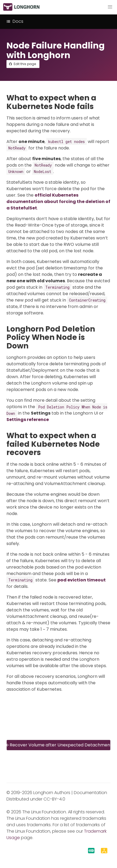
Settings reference (28, 420)
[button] (110, 7)
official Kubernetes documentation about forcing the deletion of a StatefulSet (58, 202)
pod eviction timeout (82, 580)
